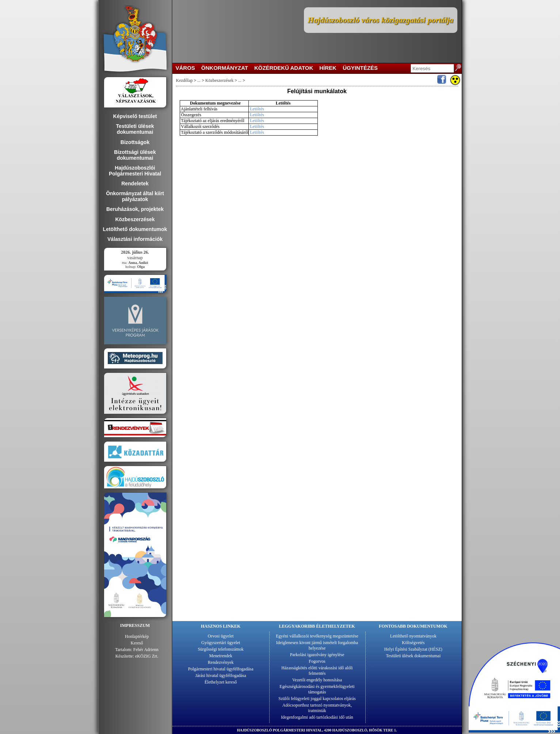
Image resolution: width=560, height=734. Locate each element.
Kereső (137, 643)
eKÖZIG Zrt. (147, 656)
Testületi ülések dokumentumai (413, 656)
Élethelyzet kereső (221, 682)
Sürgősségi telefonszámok (220, 649)
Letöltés (257, 109)
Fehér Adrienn (146, 650)
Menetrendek (221, 656)
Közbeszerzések (219, 80)
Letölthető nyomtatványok (413, 636)
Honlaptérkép (137, 636)
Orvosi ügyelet (221, 636)
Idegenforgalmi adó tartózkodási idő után (317, 717)
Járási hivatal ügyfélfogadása (221, 676)
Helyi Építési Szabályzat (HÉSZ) (413, 649)
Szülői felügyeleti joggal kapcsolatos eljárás (317, 699)
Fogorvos (317, 661)
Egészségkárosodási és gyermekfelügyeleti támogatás (317, 689)
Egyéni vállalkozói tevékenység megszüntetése (317, 636)
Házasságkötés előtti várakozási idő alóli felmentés (317, 671)
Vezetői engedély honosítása (317, 680)
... (199, 80)
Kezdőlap (184, 80)
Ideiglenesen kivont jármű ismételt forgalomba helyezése (317, 645)
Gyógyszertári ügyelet (221, 643)
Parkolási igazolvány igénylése (317, 655)
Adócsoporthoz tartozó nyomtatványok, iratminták (317, 708)
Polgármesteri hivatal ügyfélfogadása (221, 669)
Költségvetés (413, 643)
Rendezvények (221, 662)
